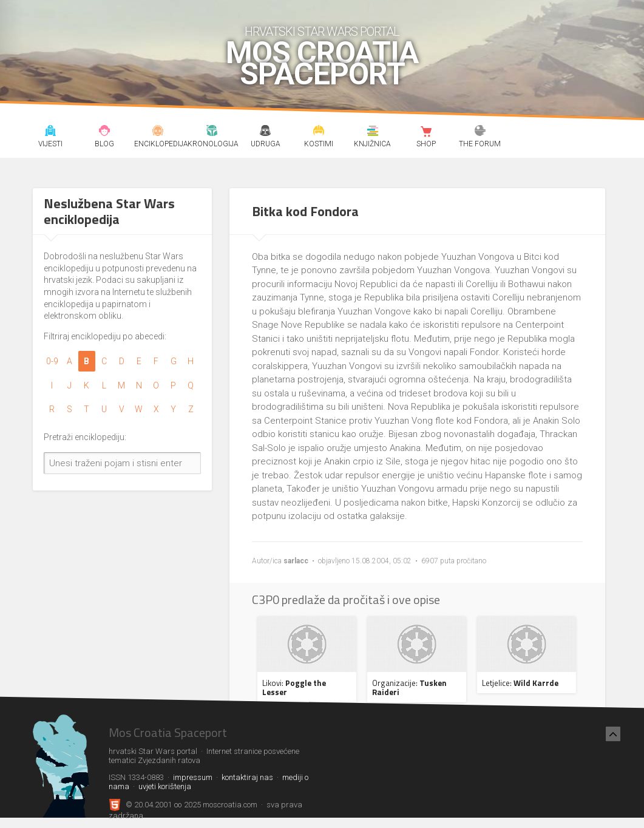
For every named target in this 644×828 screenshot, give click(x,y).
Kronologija (212, 132)
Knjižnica (373, 132)
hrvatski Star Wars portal (322, 32)
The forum (480, 132)
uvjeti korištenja (165, 786)
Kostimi (319, 132)
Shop (426, 132)
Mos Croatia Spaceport (322, 64)
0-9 (52, 361)
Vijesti (51, 132)
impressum (193, 777)
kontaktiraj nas (247, 777)
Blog (105, 132)
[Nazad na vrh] (613, 734)
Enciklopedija (158, 132)
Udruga (266, 132)
